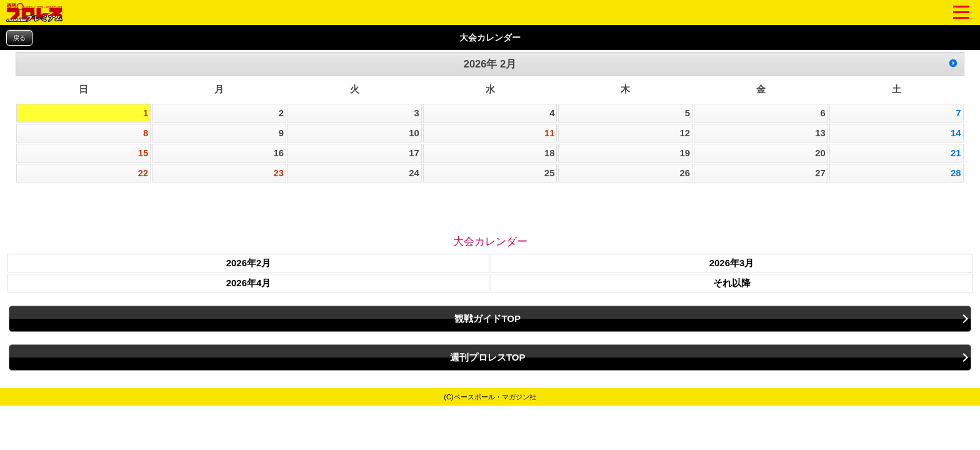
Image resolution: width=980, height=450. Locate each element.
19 (685, 153)
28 (956, 173)
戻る (19, 38)
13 (820, 133)
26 (685, 173)
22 (143, 173)
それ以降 (732, 283)
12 (685, 133)
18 (550, 153)
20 (820, 153)
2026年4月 (249, 283)
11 (550, 133)
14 (956, 133)
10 (414, 133)
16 (278, 153)
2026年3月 (732, 263)
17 (414, 153)
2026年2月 (249, 263)
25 (550, 173)
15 (143, 153)
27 (820, 173)
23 (278, 173)
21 (956, 153)
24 (414, 173)
